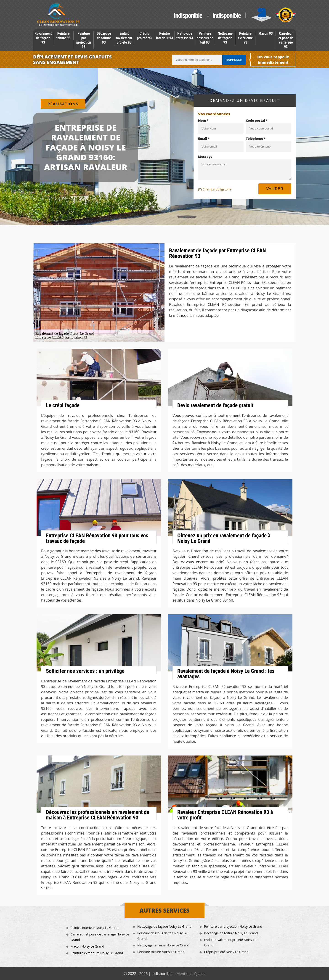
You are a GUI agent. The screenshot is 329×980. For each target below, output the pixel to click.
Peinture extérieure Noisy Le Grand (97, 953)
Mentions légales (191, 974)
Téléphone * (256, 139)
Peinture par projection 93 (84, 40)
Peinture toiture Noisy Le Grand (161, 952)
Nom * (203, 120)
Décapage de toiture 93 (104, 38)
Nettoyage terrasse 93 (185, 36)
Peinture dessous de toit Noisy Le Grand (162, 936)
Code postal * (257, 120)
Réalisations (63, 104)
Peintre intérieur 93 (164, 36)
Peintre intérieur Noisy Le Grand (95, 928)
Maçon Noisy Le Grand (87, 946)
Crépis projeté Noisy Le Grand (226, 952)
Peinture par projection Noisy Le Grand (233, 926)
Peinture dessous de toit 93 (205, 38)
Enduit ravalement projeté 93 (124, 38)
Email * (204, 139)
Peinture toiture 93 (64, 36)
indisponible (188, 15)
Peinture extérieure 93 (245, 38)
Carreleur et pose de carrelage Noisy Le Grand (100, 937)
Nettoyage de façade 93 (225, 38)
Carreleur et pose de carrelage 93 (286, 40)
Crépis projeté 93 (144, 36)
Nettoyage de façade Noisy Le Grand (164, 926)
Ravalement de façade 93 (43, 38)
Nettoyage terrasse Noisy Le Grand (163, 945)
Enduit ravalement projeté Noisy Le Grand (230, 942)
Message (205, 157)
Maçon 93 (266, 33)
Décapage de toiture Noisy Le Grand (231, 933)
